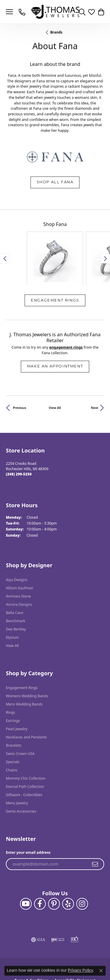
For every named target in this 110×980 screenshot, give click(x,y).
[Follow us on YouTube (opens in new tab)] (26, 867)
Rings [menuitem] (11, 676)
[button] (82, 12)
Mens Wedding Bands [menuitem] (24, 667)
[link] (23, 12)
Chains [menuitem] (12, 733)
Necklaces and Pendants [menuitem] (26, 700)
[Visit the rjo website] (75, 903)
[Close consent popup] (101, 971)
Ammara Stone (18, 559)
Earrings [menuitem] (13, 684)
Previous (20, 371)
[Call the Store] (19, 437)
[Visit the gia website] (38, 903)
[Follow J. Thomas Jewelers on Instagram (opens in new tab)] (82, 867)
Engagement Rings (55, 264)
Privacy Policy (70, 932)
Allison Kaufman (20, 551)
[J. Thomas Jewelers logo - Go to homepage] (55, 12)
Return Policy (40, 932)
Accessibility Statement (75, 944)
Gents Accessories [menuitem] (21, 774)
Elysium (12, 601)
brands (56, 32)
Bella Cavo (15, 576)
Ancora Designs (19, 568)
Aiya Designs (17, 543)
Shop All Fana (55, 182)
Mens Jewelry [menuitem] (17, 766)
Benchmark (16, 584)
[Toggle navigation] (9, 12)
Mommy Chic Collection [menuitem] (26, 742)
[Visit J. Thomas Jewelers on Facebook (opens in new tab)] (40, 867)
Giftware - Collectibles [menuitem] (24, 758)
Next (95, 371)
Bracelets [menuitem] (14, 709)
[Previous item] (5, 240)
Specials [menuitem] (13, 725)
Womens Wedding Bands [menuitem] (27, 659)
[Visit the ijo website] (58, 903)
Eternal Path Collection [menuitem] (25, 750)
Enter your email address (28, 816)
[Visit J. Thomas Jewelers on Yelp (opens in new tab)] (68, 867)
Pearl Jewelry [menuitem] (17, 692)
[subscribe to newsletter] (95, 827)
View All (55, 371)
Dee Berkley (16, 592)
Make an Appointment (55, 330)
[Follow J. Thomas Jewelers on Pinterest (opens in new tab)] (54, 867)
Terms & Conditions (31, 944)
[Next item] (105, 240)
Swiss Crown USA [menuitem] (20, 717)
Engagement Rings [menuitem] (22, 651)
